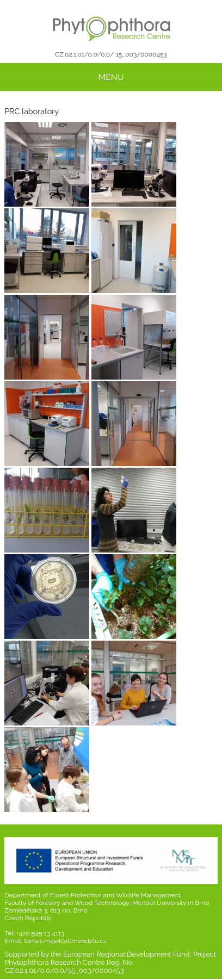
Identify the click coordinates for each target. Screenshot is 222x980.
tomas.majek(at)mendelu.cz (65, 941)
